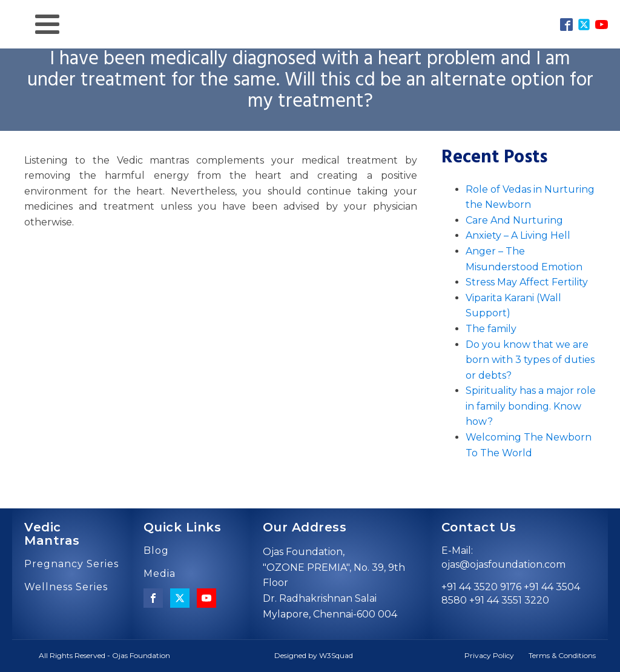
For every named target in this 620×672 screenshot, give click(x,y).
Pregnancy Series (71, 564)
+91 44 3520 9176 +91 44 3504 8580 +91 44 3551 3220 (511, 594)
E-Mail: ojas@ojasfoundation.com (503, 557)
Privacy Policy (489, 655)
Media (160, 574)
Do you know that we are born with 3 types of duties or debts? (530, 360)
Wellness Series (66, 587)
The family (491, 329)
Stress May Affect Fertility (527, 282)
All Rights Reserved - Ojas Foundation (104, 655)
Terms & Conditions (562, 655)
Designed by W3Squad (314, 655)
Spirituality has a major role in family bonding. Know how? (531, 406)
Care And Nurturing (514, 220)
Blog (156, 551)
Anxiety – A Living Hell (518, 235)
